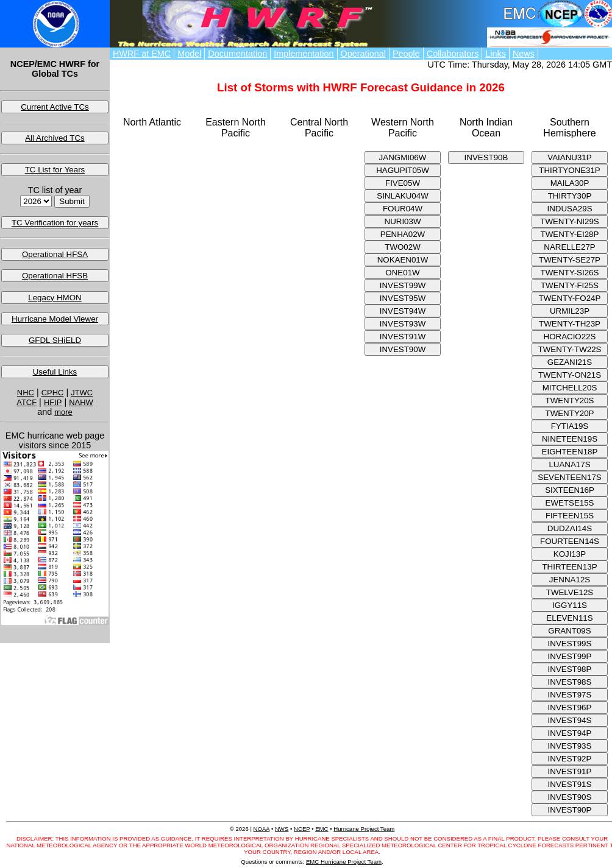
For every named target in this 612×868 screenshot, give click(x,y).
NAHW (81, 402)
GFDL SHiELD (55, 340)
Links (496, 54)
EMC (322, 829)
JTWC (82, 393)
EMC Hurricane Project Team (344, 862)
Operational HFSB (55, 276)
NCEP (302, 829)
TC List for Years (55, 170)
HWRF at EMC (142, 54)
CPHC (53, 393)
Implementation (304, 54)
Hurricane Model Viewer (55, 319)
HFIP (53, 402)
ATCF (27, 402)
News (524, 54)
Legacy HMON (55, 298)
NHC (26, 393)
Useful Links (55, 372)
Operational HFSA (55, 254)
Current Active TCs (55, 107)
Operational (363, 54)
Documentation (237, 54)
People (406, 54)
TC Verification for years (55, 223)
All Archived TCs (55, 138)
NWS (282, 829)
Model (189, 54)
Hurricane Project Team (364, 829)
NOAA (262, 829)
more (63, 412)
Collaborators (453, 54)
